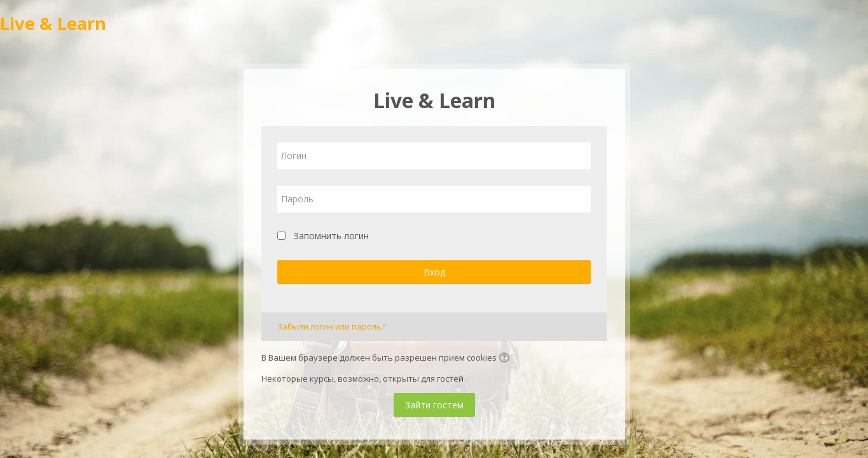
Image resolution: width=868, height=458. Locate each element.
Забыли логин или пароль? (331, 326)
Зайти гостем (434, 405)
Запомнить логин (331, 236)
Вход (434, 272)
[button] (506, 359)
